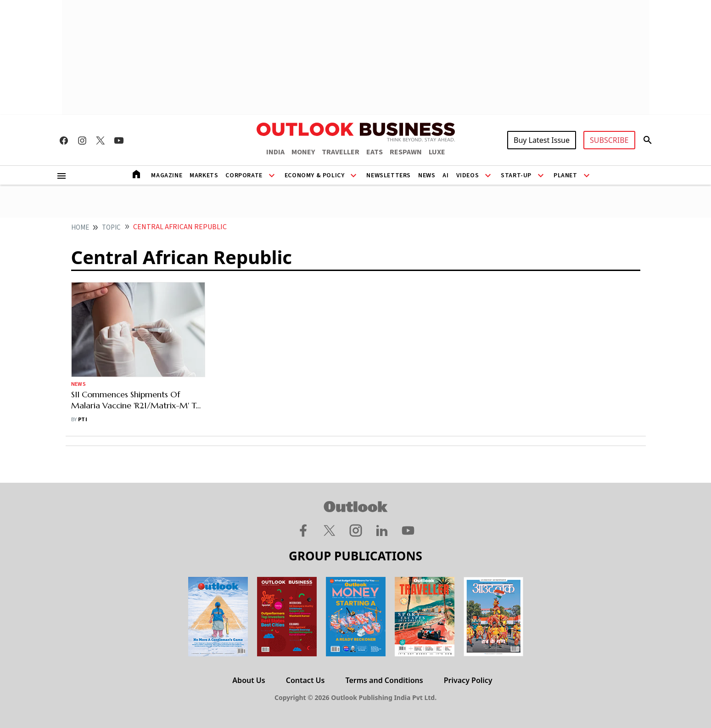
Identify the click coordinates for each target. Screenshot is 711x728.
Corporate (244, 175)
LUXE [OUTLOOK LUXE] (437, 152)
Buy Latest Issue (542, 140)
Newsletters (389, 175)
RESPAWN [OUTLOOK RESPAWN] (406, 152)
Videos (468, 175)
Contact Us (305, 680)
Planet (565, 175)
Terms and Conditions (384, 680)
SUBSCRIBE (609, 140)
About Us (249, 680)
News (427, 175)
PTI (83, 420)
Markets (204, 175)
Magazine (167, 175)
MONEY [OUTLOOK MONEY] (303, 152)
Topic (111, 228)
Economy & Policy (315, 175)
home (80, 228)
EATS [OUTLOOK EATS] (375, 152)
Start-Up (516, 175)
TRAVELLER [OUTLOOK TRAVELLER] (341, 152)
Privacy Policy (468, 680)
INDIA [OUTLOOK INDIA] (275, 152)
